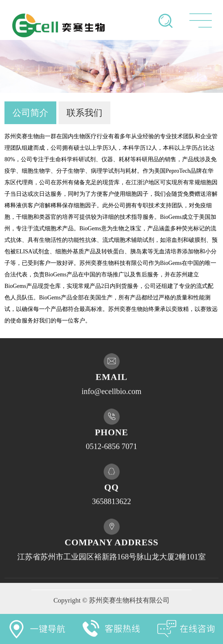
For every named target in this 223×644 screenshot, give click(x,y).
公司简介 (30, 113)
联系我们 (84, 113)
